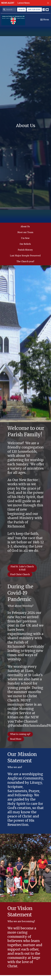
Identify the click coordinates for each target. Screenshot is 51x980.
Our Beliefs (25, 244)
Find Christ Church (20, 574)
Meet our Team (25, 232)
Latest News (24, 3)
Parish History (25, 250)
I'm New (25, 238)
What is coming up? (20, 734)
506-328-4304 (34, 10)
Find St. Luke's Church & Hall (22, 568)
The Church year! (25, 261)
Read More (16, 739)
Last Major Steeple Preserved (25, 256)
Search (22, 10)
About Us (25, 227)
